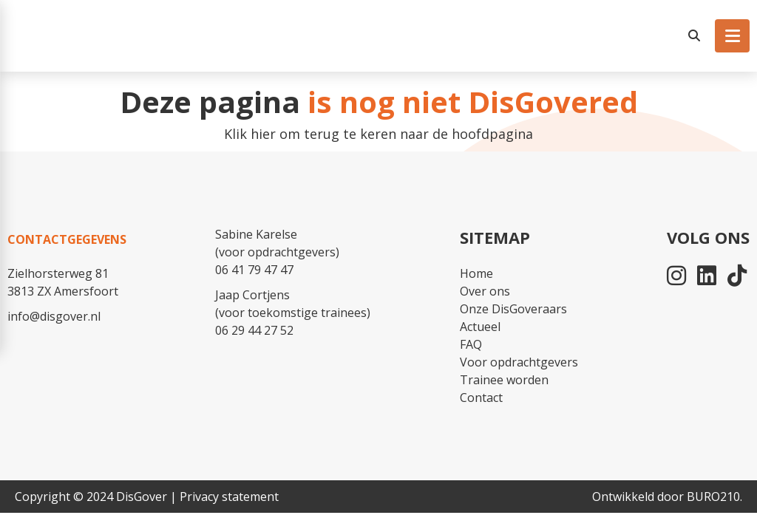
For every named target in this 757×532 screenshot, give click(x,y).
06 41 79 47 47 (254, 270)
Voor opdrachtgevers (519, 362)
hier (263, 134)
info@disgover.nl (54, 316)
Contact (481, 398)
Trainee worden (504, 380)
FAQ (471, 344)
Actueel (480, 327)
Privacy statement (229, 497)
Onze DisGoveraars (513, 309)
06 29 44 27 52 (254, 330)
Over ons (485, 291)
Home (476, 273)
